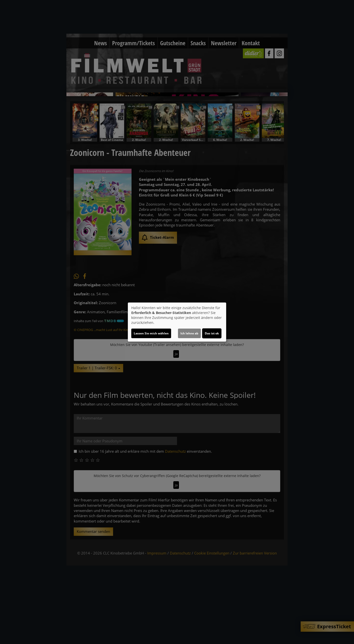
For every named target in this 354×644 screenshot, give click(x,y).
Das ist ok (212, 333)
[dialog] (177, 322)
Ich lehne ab (189, 333)
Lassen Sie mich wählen (151, 333)
